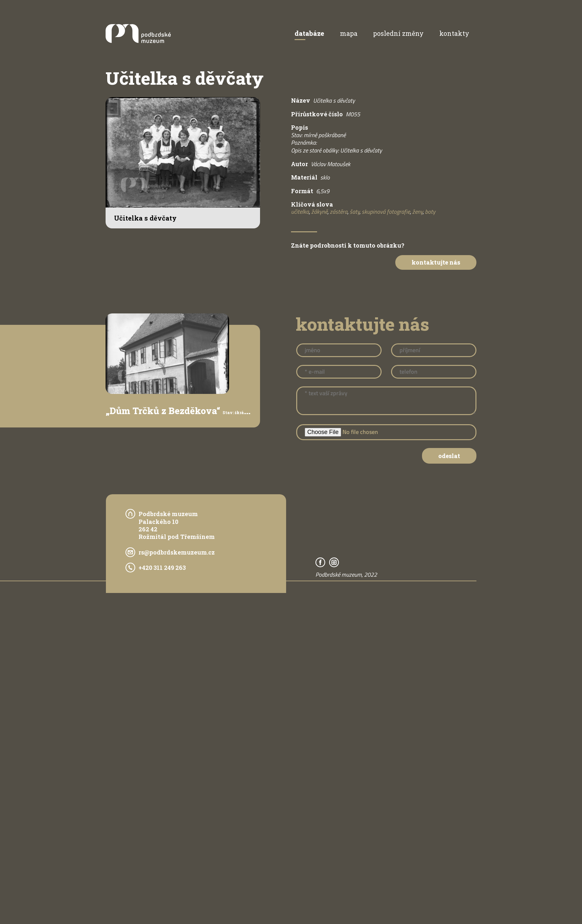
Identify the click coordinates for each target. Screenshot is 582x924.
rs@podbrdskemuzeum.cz (177, 552)
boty (430, 212)
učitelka (300, 212)
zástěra (339, 212)
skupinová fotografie (386, 212)
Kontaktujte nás (436, 262)
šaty (355, 212)
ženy (417, 212)
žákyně (319, 212)
